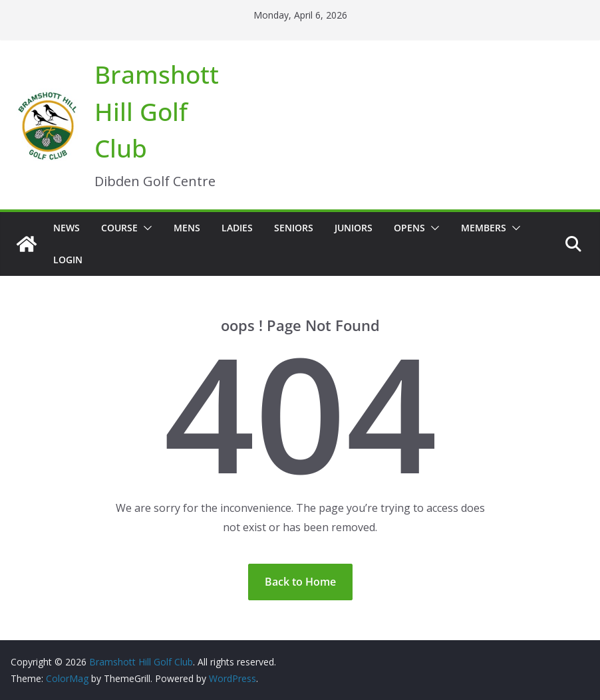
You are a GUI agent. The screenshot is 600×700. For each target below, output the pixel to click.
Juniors (354, 228)
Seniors (294, 228)
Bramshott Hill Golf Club (157, 111)
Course (119, 228)
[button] (145, 228)
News (67, 228)
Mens (187, 228)
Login (68, 260)
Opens (409, 228)
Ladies (237, 228)
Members (484, 228)
